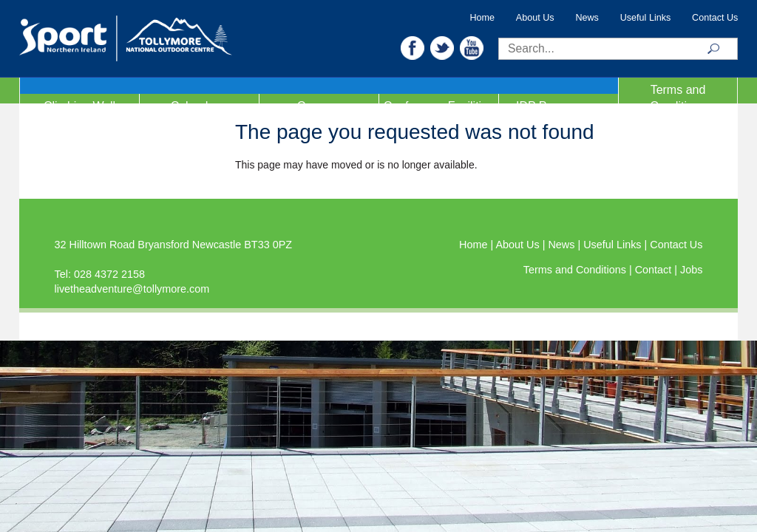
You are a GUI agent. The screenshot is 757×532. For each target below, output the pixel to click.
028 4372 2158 (109, 274)
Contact (655, 270)
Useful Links (646, 18)
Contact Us (715, 18)
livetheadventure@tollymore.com (132, 289)
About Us (535, 18)
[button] (413, 47)
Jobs (691, 270)
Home (482, 18)
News (587, 18)
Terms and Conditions (678, 98)
